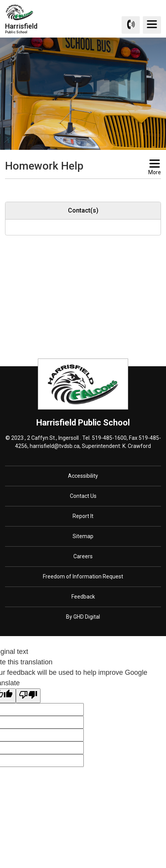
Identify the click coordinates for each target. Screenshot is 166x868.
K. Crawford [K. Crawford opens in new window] (137, 446)
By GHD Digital (83, 617)
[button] (71, 186)
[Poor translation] (28, 696)
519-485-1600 (109, 438)
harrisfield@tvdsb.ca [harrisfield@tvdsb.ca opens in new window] (55, 446)
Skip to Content (0, 0)
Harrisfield (21, 28)
